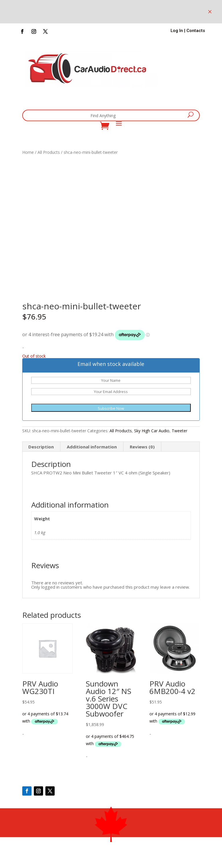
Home (28, 152)
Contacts (196, 31)
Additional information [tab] (92, 447)
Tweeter (180, 431)
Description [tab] (41, 447)
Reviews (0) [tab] (142, 447)
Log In (177, 31)
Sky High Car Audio (152, 431)
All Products (49, 152)
